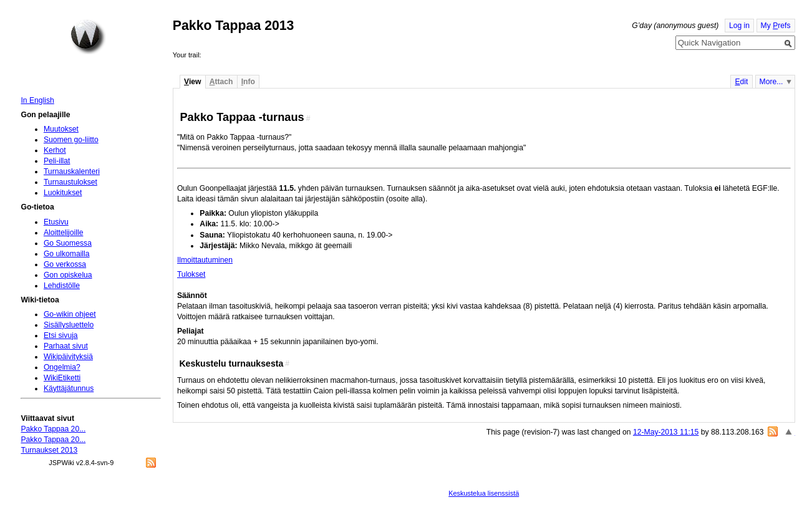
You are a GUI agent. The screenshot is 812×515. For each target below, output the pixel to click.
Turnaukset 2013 (49, 450)
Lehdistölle (62, 286)
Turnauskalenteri (72, 171)
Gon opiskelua (68, 275)
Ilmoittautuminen (205, 260)
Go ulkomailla (67, 254)
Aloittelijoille (64, 233)
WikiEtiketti (62, 378)
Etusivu (56, 222)
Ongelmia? (62, 367)
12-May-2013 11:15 (666, 432)
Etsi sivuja (61, 335)
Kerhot (55, 150)
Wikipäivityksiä (68, 357)
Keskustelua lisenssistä (484, 493)
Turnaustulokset (70, 182)
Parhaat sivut (66, 346)
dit (741, 82)
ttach (221, 82)
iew (192, 82)
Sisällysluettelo (69, 325)
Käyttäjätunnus (69, 388)
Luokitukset (63, 193)
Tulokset (191, 274)
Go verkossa (65, 264)
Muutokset (61, 129)
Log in (739, 26)
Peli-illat (57, 161)
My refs (776, 26)
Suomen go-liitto (71, 140)
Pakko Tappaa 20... (53, 429)
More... (771, 82)
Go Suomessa (68, 243)
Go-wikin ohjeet (70, 314)
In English (37, 100)
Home (88, 37)
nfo (248, 82)
